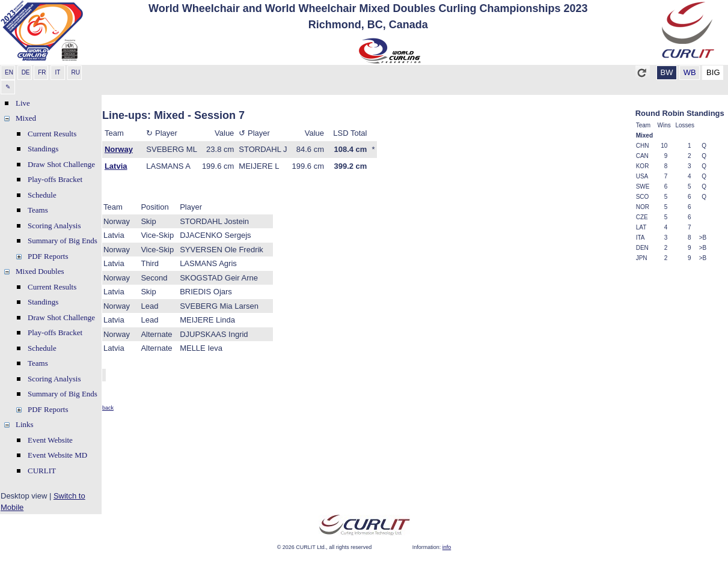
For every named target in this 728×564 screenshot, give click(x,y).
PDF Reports (48, 256)
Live (23, 103)
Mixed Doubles (40, 271)
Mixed (26, 118)
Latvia (116, 166)
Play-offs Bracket (55, 179)
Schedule (42, 195)
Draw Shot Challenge (61, 164)
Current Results (52, 134)
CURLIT (42, 471)
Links (25, 424)
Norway (119, 149)
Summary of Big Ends (63, 241)
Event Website (50, 440)
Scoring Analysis (54, 226)
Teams (38, 210)
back (108, 408)
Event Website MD (57, 455)
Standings (43, 149)
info (447, 547)
